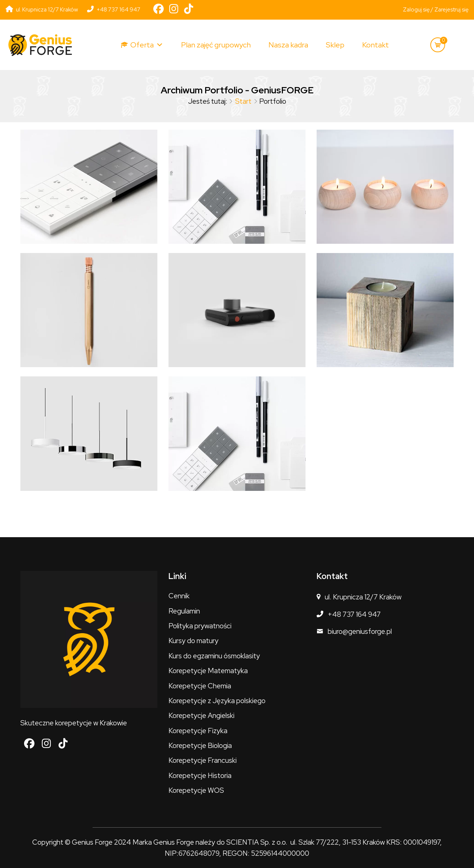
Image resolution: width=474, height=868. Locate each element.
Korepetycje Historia (200, 776)
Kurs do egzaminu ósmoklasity (214, 656)
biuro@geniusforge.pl (360, 631)
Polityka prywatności (200, 626)
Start (243, 101)
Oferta (147, 45)
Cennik (179, 596)
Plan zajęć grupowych (216, 45)
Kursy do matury (193, 641)
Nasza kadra (288, 45)
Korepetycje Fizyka (198, 731)
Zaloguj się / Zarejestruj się (436, 10)
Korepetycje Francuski (203, 760)
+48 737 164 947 (114, 10)
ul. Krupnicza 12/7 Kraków (363, 597)
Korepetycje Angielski (201, 716)
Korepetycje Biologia (200, 746)
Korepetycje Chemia (200, 686)
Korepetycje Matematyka (208, 671)
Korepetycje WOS (196, 790)
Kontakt (375, 45)
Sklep (335, 45)
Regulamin (184, 611)
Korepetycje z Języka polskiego (217, 701)
